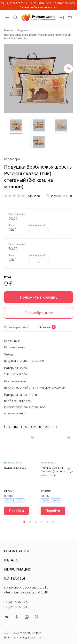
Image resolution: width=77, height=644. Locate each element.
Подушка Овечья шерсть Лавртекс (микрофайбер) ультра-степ (57, 471)
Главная (9, 31)
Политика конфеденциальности (24, 637)
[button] (24, 522)
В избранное (39, 313)
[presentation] (68, 69)
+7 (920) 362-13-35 (64, 3)
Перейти (17, 511)
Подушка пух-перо (15, 468)
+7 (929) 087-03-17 (16, 3)
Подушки (22, 31)
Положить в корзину (39, 297)
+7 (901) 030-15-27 (40, 3)
